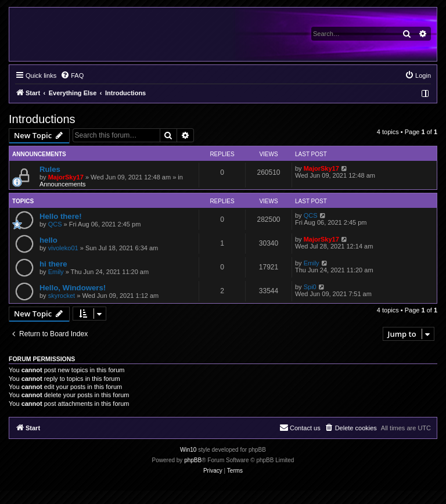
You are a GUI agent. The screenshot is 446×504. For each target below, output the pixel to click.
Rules (50, 169)
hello (48, 240)
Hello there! (61, 216)
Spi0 (310, 287)
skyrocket (62, 296)
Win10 (188, 450)
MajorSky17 (66, 177)
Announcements (63, 184)
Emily (56, 272)
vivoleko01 (63, 248)
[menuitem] (72, 75)
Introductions (42, 119)
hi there (53, 264)
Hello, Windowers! (73, 288)
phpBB (193, 460)
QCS (55, 224)
